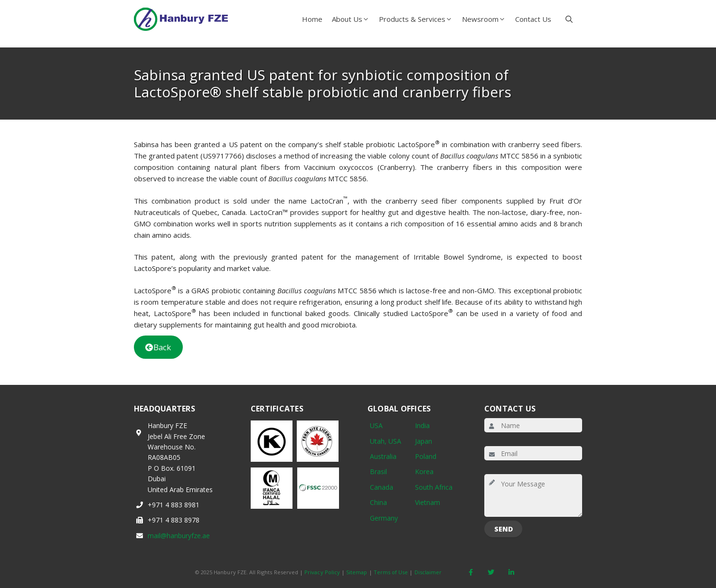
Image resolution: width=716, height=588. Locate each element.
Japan (424, 441)
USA (376, 425)
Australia (383, 456)
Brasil (378, 471)
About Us (353, 19)
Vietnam (428, 502)
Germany (384, 518)
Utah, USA (386, 441)
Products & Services (418, 19)
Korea (424, 471)
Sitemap (357, 572)
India (422, 425)
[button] (569, 19)
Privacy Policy (322, 572)
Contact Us (533, 19)
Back (158, 347)
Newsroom (486, 19)
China (378, 502)
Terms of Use (391, 572)
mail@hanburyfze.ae (179, 536)
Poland (426, 456)
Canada (382, 487)
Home (312, 19)
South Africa (434, 487)
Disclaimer (428, 572)
